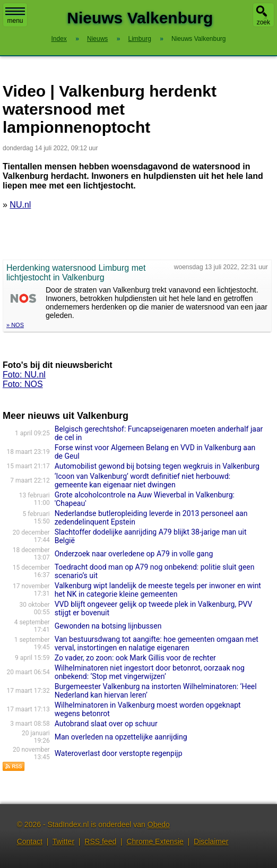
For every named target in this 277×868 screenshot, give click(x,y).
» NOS (15, 325)
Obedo (159, 824)
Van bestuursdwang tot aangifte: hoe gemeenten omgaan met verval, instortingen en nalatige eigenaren (157, 643)
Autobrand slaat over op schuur (106, 724)
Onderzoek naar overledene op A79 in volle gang (134, 554)
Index (59, 39)
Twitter (63, 841)
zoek (263, 22)
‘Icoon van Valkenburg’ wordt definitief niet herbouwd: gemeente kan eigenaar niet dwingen (143, 480)
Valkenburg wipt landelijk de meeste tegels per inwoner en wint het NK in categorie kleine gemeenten (158, 590)
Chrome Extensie (155, 841)
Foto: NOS (23, 384)
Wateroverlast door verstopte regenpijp (119, 753)
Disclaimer (211, 841)
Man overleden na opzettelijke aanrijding (121, 737)
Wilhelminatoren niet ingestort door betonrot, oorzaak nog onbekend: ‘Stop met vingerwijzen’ (150, 672)
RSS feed (100, 841)
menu (15, 16)
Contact (30, 841)
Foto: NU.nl (24, 375)
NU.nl (20, 205)
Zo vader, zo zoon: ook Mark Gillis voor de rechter (135, 658)
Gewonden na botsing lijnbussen (108, 626)
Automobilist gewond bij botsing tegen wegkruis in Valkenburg (157, 466)
